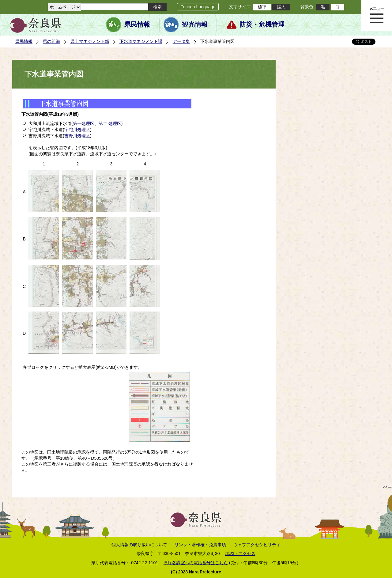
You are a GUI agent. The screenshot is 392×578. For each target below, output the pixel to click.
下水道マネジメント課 (141, 41)
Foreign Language (198, 7)
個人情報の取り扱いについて (139, 545)
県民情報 (137, 25)
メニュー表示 (377, 15)
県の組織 (51, 41)
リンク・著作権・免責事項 (200, 545)
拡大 (281, 7)
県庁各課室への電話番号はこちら (196, 563)
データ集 (181, 41)
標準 (262, 7)
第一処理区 (84, 123)
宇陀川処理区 (77, 130)
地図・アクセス (240, 553)
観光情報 (195, 25)
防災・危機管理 (262, 25)
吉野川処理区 (77, 136)
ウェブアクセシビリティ (257, 545)
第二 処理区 (110, 123)
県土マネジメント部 (90, 41)
